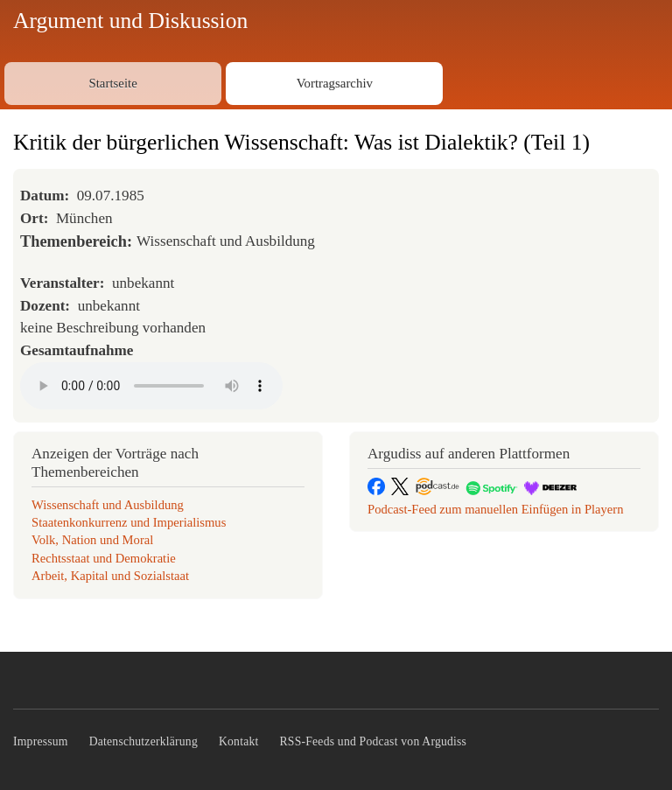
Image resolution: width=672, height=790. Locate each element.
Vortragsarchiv (335, 83)
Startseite (112, 83)
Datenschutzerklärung (143, 741)
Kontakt (239, 741)
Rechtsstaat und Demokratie (104, 558)
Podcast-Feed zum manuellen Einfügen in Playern (496, 509)
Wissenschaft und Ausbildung (108, 505)
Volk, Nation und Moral (92, 540)
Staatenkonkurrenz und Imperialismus (129, 522)
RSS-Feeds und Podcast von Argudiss (374, 741)
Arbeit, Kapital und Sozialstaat (110, 576)
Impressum (41, 741)
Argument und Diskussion (130, 21)
